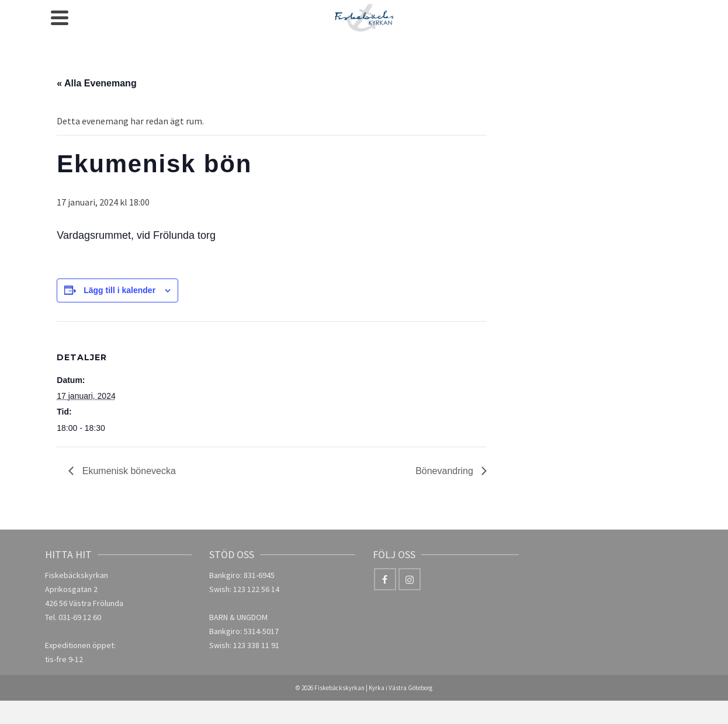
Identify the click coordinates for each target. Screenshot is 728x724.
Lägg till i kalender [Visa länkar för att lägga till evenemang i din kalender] (119, 290)
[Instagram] (410, 579)
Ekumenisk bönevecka (128, 471)
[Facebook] (385, 579)
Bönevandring (446, 471)
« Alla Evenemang (96, 83)
